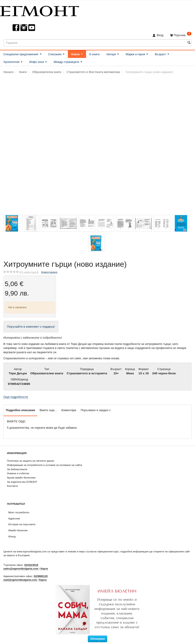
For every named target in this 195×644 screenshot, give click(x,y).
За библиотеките (17, 469)
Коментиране (49, 272)
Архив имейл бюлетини (21, 477)
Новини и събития (18, 473)
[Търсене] (189, 43)
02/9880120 (41, 576)
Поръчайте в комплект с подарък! (31, 327)
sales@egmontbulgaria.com (21, 568)
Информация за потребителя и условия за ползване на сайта (44, 465)
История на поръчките (22, 524)
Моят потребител (19, 512)
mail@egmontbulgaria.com (20, 580)
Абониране (97, 639)
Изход (12, 536)
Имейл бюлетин (18, 530)
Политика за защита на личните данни (30, 461)
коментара (29, 272)
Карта (44, 568)
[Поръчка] (181, 35)
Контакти (12, 486)
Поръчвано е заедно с (96, 410)
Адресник (14, 518)
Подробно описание (20, 410)
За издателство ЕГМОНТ (22, 482)
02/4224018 (31, 565)
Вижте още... (48, 410)
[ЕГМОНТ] (40, 10)
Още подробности (16, 397)
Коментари (69, 410)
